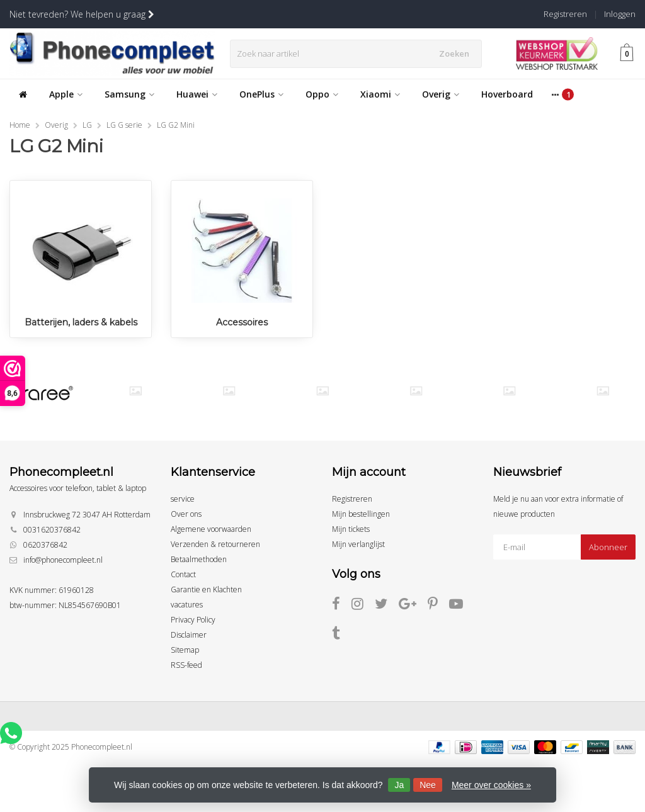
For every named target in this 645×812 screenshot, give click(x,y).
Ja (399, 785)
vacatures (187, 605)
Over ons (186, 514)
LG (87, 125)
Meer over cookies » (491, 785)
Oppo (322, 94)
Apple (66, 94)
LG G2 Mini (176, 125)
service (183, 499)
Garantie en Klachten (206, 589)
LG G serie (124, 125)
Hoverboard (507, 94)
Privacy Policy (193, 620)
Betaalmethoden (199, 559)
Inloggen (620, 14)
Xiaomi (380, 94)
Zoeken (457, 54)
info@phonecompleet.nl (63, 560)
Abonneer (608, 547)
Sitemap (185, 650)
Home (20, 125)
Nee (428, 785)
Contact (183, 574)
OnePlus (261, 94)
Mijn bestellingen (361, 514)
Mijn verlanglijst (358, 544)
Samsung (129, 94)
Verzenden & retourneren (215, 544)
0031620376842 (52, 530)
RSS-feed (186, 665)
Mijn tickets (351, 529)
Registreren (565, 14)
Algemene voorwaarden (211, 529)
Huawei (197, 94)
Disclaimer (189, 635)
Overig (441, 94)
